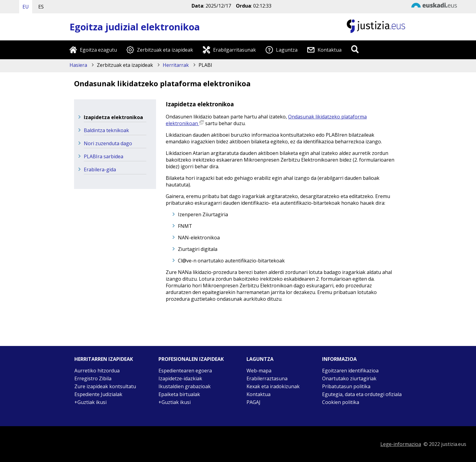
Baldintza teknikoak (106, 130)
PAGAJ (253, 402)
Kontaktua (330, 50)
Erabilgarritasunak (235, 50)
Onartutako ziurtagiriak (349, 378)
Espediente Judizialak (98, 394)
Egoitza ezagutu (98, 50)
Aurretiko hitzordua (97, 371)
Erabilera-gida (100, 169)
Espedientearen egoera (185, 371)
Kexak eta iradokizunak (273, 386)
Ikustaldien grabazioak (185, 386)
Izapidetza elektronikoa (113, 117)
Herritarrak (176, 65)
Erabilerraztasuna (267, 378)
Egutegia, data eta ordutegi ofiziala (362, 394)
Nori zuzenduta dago (108, 143)
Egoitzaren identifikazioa (350, 371)
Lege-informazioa (401, 444)
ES (41, 7)
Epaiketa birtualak (179, 394)
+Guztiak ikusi (90, 402)
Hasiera (78, 65)
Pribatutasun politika (346, 386)
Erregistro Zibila (93, 378)
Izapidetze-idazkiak (180, 378)
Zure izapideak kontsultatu (105, 386)
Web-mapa (259, 371)
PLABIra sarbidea (104, 156)
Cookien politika (341, 402)
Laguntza (287, 50)
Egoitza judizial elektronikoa (135, 27)
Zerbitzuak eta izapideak (165, 50)
